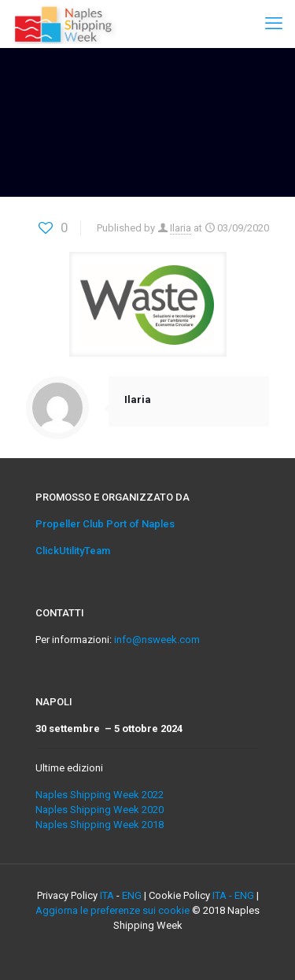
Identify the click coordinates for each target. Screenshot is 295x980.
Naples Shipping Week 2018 (100, 825)
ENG (132, 895)
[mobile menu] (274, 24)
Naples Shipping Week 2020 (100, 810)
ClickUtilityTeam (73, 551)
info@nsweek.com (157, 640)
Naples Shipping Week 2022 (100, 795)
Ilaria (181, 228)
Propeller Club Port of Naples (105, 524)
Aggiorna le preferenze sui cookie (112, 910)
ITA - (223, 895)
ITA (107, 895)
